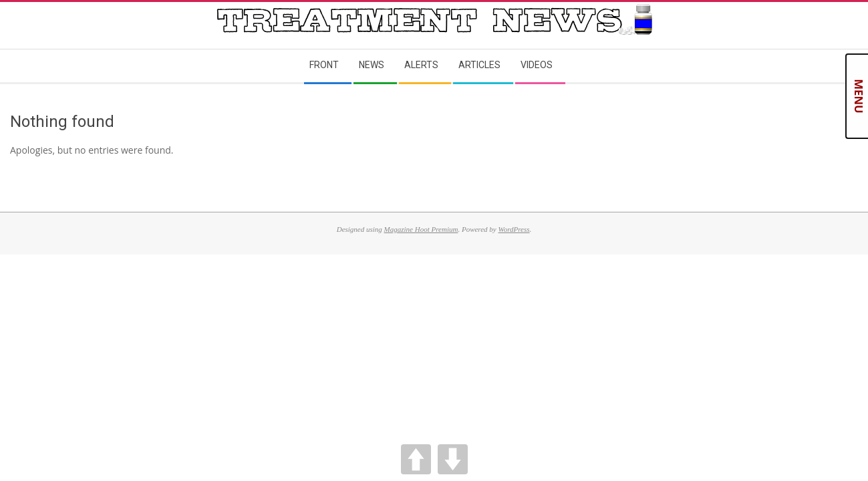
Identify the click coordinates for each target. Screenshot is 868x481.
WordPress (514, 229)
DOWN (453, 459)
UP (416, 459)
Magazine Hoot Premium (421, 229)
